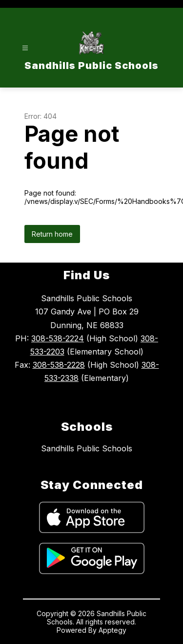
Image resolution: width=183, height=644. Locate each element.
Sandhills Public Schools (87, 448)
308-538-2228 (59, 365)
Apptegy (112, 630)
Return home (52, 234)
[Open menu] (25, 48)
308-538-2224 (58, 338)
